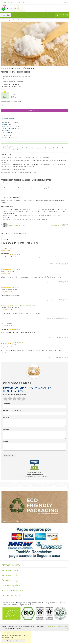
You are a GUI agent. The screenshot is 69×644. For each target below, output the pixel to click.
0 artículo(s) (63, 15)
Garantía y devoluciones (13, 591)
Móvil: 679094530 (8, 2)
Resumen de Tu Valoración (12, 410)
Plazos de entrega (10, 580)
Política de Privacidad (54, 627)
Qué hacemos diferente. (13, 521)
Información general (11, 565)
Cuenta (66, 2)
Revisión (6, 418)
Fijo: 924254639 (21, 2)
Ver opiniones (29, 68)
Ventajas (6, 429)
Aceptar (7, 641)
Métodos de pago (10, 570)
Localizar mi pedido (11, 585)
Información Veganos (11, 596)
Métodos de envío (10, 575)
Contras (6, 441)
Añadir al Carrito (34, 110)
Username (7, 403)
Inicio (3, 20)
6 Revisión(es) (16, 68)
